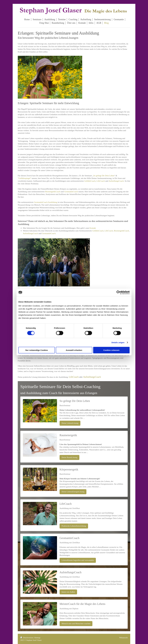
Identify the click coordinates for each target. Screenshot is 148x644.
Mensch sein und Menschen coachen (76, 623)
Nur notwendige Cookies (37, 350)
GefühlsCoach (90, 181)
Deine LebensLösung (70, 423)
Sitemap (37, 638)
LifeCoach (101, 181)
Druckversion (27, 638)
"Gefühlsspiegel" (24, 178)
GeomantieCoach (71, 192)
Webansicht (123, 638)
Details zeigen (118, 342)
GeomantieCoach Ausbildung (45, 202)
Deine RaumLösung (70, 457)
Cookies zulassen (111, 350)
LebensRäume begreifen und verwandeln (78, 560)
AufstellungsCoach (116, 181)
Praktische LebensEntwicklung (74, 526)
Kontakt (93, 228)
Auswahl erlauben (74, 350)
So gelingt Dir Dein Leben (104, 176)
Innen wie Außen (68, 592)
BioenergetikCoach (53, 192)
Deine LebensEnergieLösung (73, 492)
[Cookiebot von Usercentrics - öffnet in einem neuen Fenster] (118, 292)
